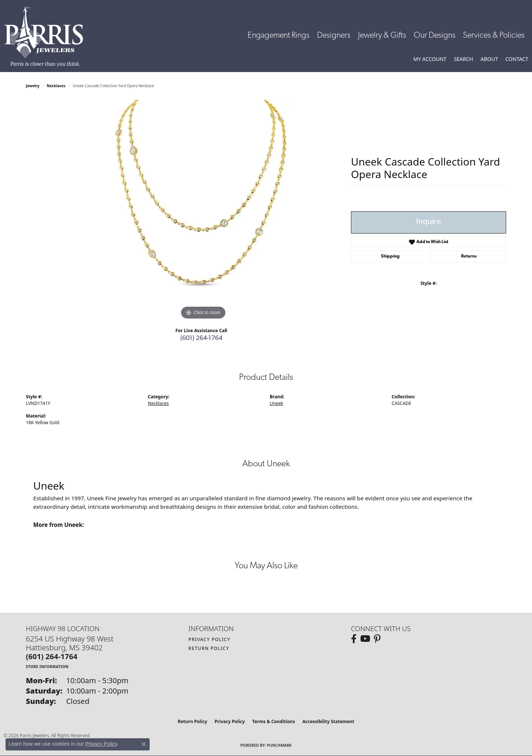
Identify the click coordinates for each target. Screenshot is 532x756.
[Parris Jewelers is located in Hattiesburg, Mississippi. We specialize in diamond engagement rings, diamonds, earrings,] (47, 37)
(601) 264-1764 (201, 338)
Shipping (390, 256)
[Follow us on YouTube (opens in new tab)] (365, 639)
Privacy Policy (209, 639)
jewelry (33, 86)
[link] (517, 59)
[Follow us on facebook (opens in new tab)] (354, 639)
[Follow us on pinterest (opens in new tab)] (377, 639)
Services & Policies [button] (494, 36)
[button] (430, 59)
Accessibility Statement (328, 721)
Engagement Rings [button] (279, 36)
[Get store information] (47, 666)
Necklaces (56, 86)
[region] (203, 211)
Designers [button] (334, 36)
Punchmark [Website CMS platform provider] (279, 745)
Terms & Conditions (274, 721)
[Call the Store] (52, 656)
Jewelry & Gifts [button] (382, 36)
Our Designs (435, 36)
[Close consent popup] (144, 744)
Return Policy (209, 648)
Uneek (277, 403)
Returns (469, 256)
